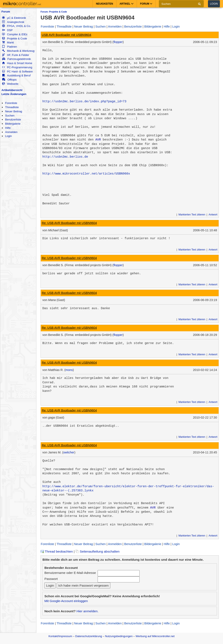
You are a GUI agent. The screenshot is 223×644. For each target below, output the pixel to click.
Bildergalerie (13, 124)
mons (69, 370)
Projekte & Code (15, 39)
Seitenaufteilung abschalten (97, 551)
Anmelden (11, 132)
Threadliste (12, 107)
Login (214, 4)
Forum (6, 12)
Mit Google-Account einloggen (66, 601)
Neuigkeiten (104, 4)
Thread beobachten (57, 551)
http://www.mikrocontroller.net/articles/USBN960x (86, 174)
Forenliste (11, 103)
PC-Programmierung (17, 67)
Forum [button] (146, 4)
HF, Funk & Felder (16, 55)
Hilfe (8, 128)
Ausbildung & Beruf (16, 75)
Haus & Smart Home (17, 63)
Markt (8, 42)
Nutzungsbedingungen (119, 636)
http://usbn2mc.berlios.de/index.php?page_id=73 (84, 101)
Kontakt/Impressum (60, 636)
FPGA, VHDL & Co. (16, 26)
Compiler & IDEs (15, 34)
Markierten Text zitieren (192, 215)
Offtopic (9, 80)
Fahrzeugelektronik (16, 59)
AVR (98, 140)
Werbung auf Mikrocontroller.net (155, 636)
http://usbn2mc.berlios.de (65, 157)
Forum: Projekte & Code (54, 12)
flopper (118, 42)
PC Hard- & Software (17, 71)
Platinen (10, 47)
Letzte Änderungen (14, 94)
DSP (7, 30)
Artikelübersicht (12, 90)
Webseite (10, 84)
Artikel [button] (127, 4)
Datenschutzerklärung (89, 636)
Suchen (10, 116)
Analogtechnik (13, 22)
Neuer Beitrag (13, 111)
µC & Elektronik (14, 18)
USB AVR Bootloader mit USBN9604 (67, 35)
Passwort (51, 579)
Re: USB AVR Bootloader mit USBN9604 (69, 223)
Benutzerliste (13, 120)
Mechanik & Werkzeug (18, 51)
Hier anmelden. (87, 611)
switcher (69, 452)
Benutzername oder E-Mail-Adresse (70, 573)
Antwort (213, 215)
